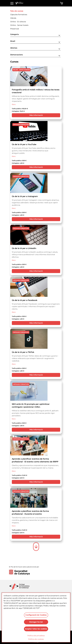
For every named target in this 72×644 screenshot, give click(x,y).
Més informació (36, 115)
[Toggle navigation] (12, 3)
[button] (35, 35)
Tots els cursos (17, 11)
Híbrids (13, 18)
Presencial (15, 29)
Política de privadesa (36, 636)
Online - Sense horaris (19, 25)
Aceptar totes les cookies (36, 629)
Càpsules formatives (19, 15)
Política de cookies (36, 639)
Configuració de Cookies (36, 615)
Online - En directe (18, 22)
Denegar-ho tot (36, 622)
